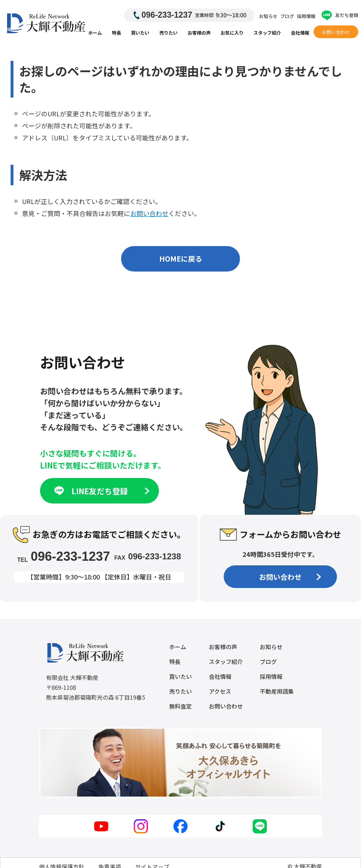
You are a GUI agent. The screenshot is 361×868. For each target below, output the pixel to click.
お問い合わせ (336, 32)
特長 (116, 33)
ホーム (95, 33)
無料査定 (180, 706)
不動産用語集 (277, 691)
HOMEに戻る (181, 259)
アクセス (220, 691)
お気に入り (232, 33)
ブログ (287, 16)
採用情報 (306, 16)
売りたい (168, 33)
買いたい (140, 33)
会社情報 (300, 33)
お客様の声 (199, 33)
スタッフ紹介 (267, 33)
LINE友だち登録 (101, 491)
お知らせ (268, 16)
